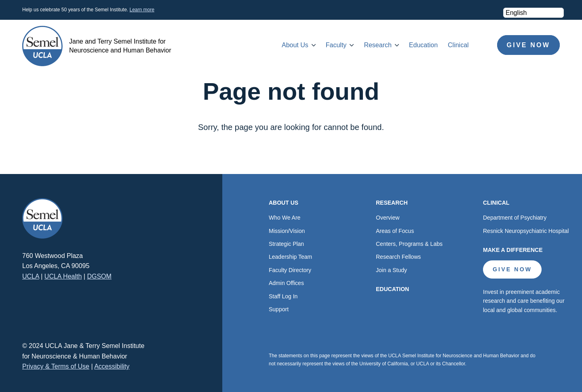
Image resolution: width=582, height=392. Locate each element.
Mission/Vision (287, 231)
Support (279, 309)
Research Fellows (398, 257)
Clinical (458, 45)
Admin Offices (286, 283)
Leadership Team (290, 257)
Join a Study (391, 270)
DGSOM (99, 276)
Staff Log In (283, 296)
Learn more (142, 10)
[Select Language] (533, 13)
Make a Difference (513, 250)
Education (423, 45)
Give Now (528, 45)
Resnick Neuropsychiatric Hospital (526, 231)
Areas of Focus (395, 231)
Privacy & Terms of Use (56, 366)
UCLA (31, 276)
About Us (295, 45)
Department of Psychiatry (515, 218)
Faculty (336, 45)
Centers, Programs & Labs (409, 244)
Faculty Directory (290, 270)
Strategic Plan (286, 244)
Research (377, 45)
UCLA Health (63, 276)
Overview (388, 218)
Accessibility (112, 366)
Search (483, 45)
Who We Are (285, 218)
